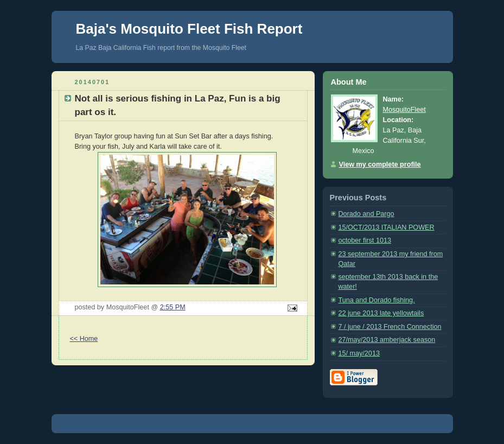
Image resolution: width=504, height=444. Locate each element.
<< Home (84, 339)
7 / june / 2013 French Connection (390, 327)
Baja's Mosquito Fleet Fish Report (189, 29)
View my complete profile (380, 164)
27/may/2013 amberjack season (387, 340)
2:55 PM (173, 307)
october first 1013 (365, 240)
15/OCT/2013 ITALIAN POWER (387, 227)
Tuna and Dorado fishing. (377, 300)
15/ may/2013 (359, 353)
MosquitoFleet (404, 110)
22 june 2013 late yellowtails (381, 313)
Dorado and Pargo (366, 214)
